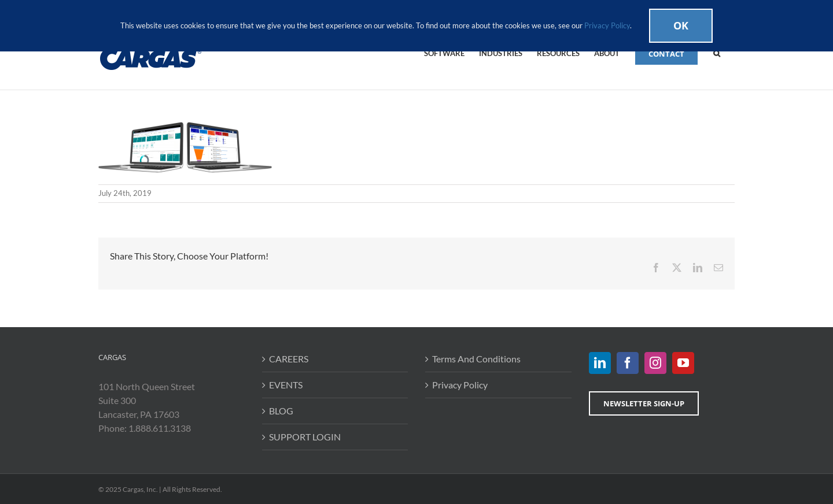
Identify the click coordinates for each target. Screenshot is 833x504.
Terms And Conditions (476, 359)
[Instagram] (655, 363)
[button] (717, 53)
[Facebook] (628, 363)
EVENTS (286, 385)
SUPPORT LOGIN (305, 437)
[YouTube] (683, 363)
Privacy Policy (460, 385)
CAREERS (289, 359)
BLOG (281, 411)
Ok (681, 25)
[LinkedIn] (600, 363)
